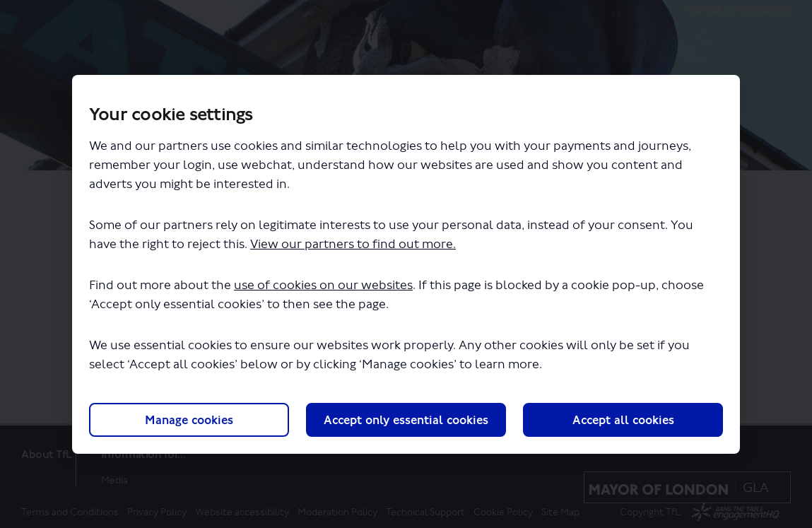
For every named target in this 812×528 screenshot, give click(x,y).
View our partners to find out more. (353, 244)
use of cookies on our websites (323, 285)
